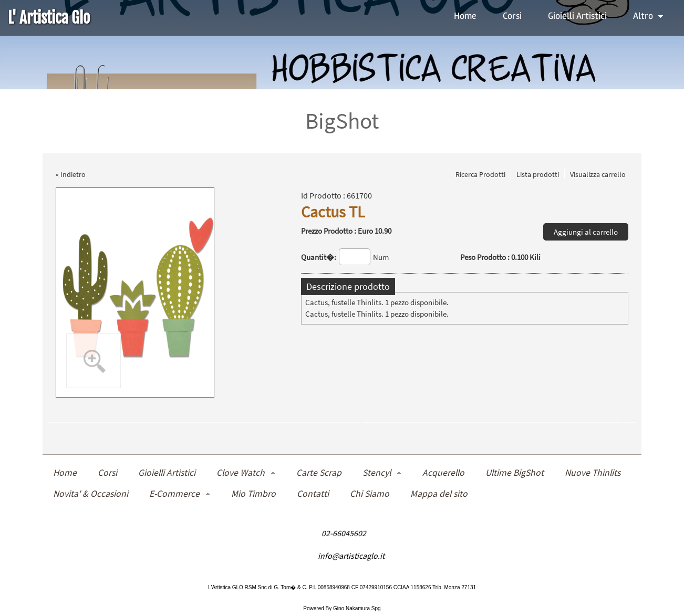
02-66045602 (344, 533)
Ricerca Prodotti (480, 174)
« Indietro (71, 174)
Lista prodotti (538, 174)
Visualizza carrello (598, 174)
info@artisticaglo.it (351, 555)
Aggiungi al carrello (586, 232)
